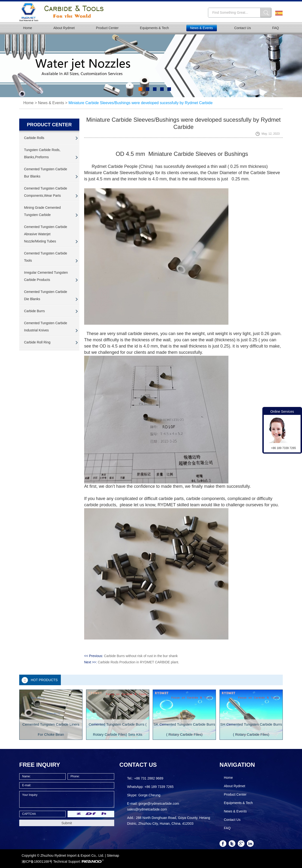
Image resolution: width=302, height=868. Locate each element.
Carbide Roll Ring (37, 342)
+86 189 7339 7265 (159, 787)
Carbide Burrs (34, 311)
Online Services (282, 412)
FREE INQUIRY (40, 765)
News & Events (202, 28)
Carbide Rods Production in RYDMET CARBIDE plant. (138, 662)
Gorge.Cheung (149, 795)
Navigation (237, 765)
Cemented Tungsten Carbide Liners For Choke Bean (51, 729)
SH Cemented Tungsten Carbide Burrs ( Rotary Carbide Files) (251, 729)
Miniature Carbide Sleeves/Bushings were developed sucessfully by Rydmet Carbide (141, 103)
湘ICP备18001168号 (37, 862)
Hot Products (44, 680)
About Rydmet (64, 28)
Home (28, 28)
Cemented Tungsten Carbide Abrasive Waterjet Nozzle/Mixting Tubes (46, 234)
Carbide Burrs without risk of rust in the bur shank (141, 656)
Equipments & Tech (154, 28)
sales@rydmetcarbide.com (147, 809)
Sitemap (113, 855)
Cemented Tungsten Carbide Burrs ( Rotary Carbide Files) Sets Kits (118, 729)
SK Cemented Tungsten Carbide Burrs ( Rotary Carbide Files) (184, 729)
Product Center (107, 28)
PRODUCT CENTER (49, 125)
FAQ (276, 28)
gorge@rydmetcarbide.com (159, 804)
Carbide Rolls (34, 138)
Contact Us (242, 28)
